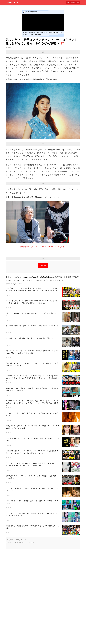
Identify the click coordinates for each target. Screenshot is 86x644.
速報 (78, 2)
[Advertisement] (43, 273)
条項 (23, 566)
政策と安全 (18, 566)
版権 (33, 566)
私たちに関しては (10, 566)
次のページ (43, 289)
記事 (68, 2)
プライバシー (28, 566)
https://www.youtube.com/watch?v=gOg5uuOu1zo (32, 301)
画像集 (73, 2)
